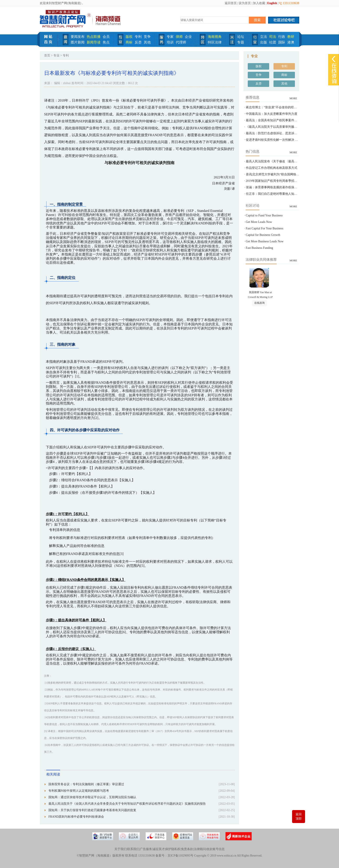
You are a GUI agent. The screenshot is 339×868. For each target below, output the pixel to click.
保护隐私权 (173, 849)
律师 (179, 37)
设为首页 (245, 3)
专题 (241, 42)
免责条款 (187, 849)
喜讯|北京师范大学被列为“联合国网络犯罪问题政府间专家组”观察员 (291, 174)
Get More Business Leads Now (265, 241)
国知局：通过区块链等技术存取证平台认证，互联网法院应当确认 (92, 797)
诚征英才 (159, 849)
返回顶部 (299, 816)
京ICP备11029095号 (180, 856)
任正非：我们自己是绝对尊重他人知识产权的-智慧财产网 (284, 194)
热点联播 (94, 37)
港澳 (291, 42)
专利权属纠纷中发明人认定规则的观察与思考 (79, 791)
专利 (138, 37)
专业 (56, 55)
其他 (147, 42)
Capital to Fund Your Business (264, 215)
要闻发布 (78, 37)
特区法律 (215, 42)
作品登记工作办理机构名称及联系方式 (272, 168)
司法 (273, 37)
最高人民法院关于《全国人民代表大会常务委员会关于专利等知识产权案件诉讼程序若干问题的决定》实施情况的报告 (127, 804)
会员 (106, 37)
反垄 (138, 42)
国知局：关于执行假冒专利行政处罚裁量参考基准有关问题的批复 (92, 810)
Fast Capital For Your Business (265, 228)
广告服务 (146, 849)
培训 (170, 42)
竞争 (147, 37)
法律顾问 (200, 849)
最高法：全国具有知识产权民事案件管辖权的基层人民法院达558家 (290, 120)
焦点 (106, 42)
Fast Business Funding (260, 248)
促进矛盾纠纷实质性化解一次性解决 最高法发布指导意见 (284, 140)
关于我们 (120, 849)
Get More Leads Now (259, 222)
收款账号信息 (216, 849)
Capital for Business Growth (263, 235)
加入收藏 (259, 3)
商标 (129, 42)
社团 (273, 42)
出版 (264, 42)
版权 (129, 37)
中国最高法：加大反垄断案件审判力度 (272, 114)
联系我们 (133, 849)
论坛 (241, 37)
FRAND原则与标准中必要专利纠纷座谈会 (76, 817)
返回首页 (231, 3)
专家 (170, 37)
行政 (282, 37)
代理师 (181, 42)
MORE (293, 98)
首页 (47, 55)
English (272, 3)
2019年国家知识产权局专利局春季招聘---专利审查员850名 (284, 181)
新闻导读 (94, 42)
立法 (264, 37)
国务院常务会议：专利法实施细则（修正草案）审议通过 (86, 784)
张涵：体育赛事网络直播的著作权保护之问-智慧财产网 (283, 187)
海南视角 (215, 37)
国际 (282, 42)
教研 (291, 37)
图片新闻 (78, 42)
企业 (188, 37)
